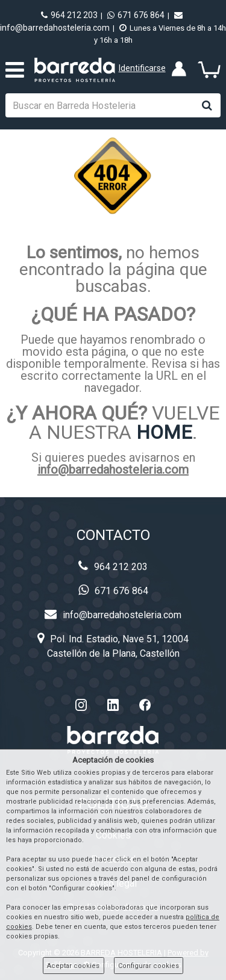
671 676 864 (136, 15)
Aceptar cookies (73, 966)
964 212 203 (69, 15)
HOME (164, 432)
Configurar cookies (149, 966)
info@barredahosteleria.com (113, 470)
